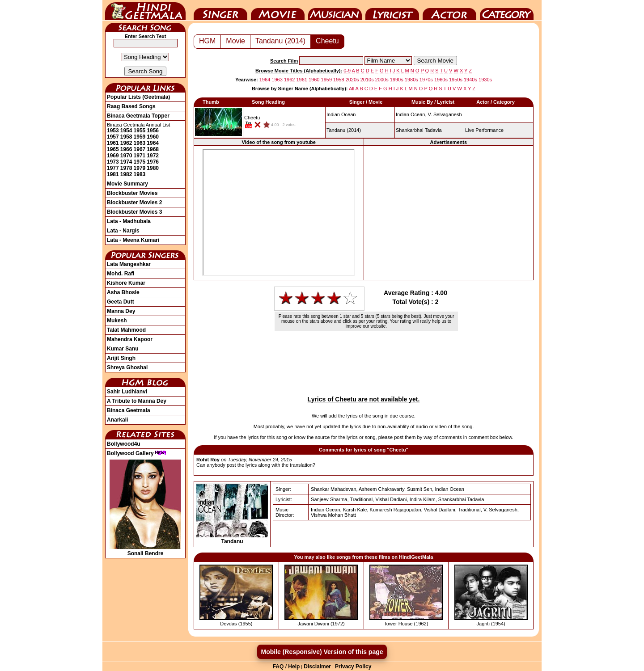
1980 (153, 168)
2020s (352, 80)
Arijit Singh (121, 358)
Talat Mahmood (126, 330)
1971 (140, 156)
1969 (113, 156)
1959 (140, 137)
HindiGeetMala (145, 10)
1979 (140, 168)
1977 (113, 168)
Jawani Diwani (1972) (321, 624)
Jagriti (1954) (491, 624)
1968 (153, 149)
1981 (113, 174)
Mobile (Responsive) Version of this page (322, 652)
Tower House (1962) (406, 624)
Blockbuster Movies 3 (134, 212)
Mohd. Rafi (121, 274)
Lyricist (392, 10)
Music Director (335, 10)
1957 (113, 137)
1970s (426, 80)
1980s (411, 80)
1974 (126, 162)
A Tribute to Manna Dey (137, 401)
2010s (367, 80)
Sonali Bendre (145, 550)
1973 (113, 162)
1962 (126, 143)
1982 (126, 174)
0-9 (347, 71)
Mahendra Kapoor (130, 339)
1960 (153, 137)
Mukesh (117, 321)
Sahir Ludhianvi (127, 392)
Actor (449, 10)
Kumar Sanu (123, 349)
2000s (382, 80)
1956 (153, 131)
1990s (397, 80)
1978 (126, 168)
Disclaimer (317, 667)
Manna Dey (121, 311)
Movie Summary (127, 184)
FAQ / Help (286, 667)
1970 (126, 156)
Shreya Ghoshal (127, 367)
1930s (485, 80)
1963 (140, 143)
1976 (153, 162)
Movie (278, 10)
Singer (220, 10)
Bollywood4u (124, 444)
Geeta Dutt (121, 302)
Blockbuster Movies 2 (134, 203)
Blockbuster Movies (132, 193)
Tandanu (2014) (280, 41)
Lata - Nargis (123, 231)
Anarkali (117, 420)
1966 (126, 149)
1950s (456, 80)
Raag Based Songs (131, 106)
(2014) (344, 130)
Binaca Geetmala (129, 410)
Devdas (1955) (236, 624)
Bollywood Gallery (137, 453)
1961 (113, 143)
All (352, 89)
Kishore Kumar (126, 283)
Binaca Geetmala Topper (138, 116)
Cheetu (327, 41)
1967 (140, 149)
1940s (470, 80)
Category (507, 10)
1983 (140, 174)
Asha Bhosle (123, 292)
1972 (153, 156)
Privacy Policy (353, 667)
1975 (140, 162)
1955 (140, 131)
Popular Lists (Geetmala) (138, 97)
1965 (113, 149)
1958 (126, 137)
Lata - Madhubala (129, 221)
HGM (207, 41)
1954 (126, 131)
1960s (441, 80)
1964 (153, 143)
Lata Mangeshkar (129, 264)
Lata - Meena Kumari (133, 240)
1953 (113, 131)
